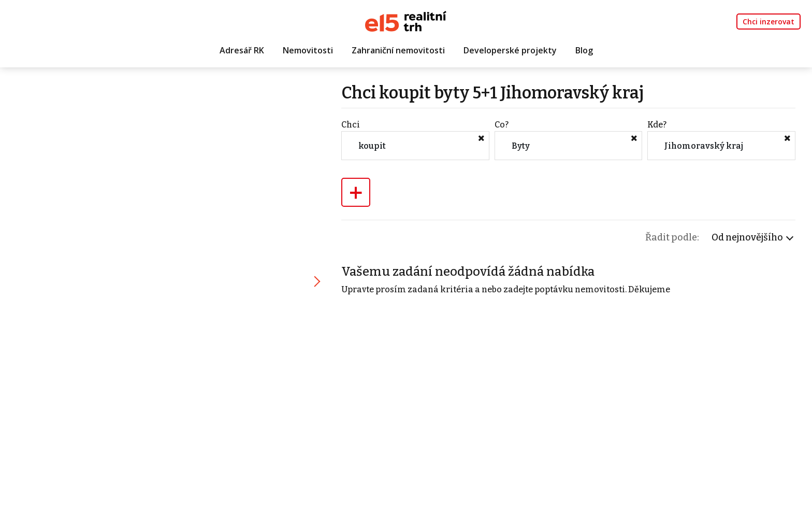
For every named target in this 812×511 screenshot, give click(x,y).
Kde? (657, 125)
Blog (584, 50)
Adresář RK (242, 50)
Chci (351, 125)
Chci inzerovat (769, 22)
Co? (502, 125)
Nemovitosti (308, 50)
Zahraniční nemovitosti (398, 50)
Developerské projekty (510, 50)
